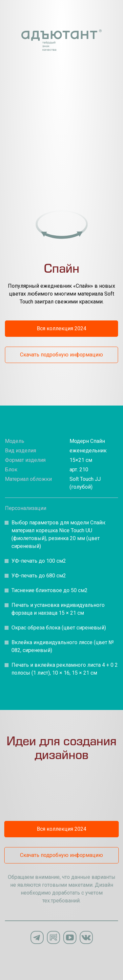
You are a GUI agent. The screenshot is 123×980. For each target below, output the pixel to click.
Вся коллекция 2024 (61, 328)
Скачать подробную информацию (61, 355)
